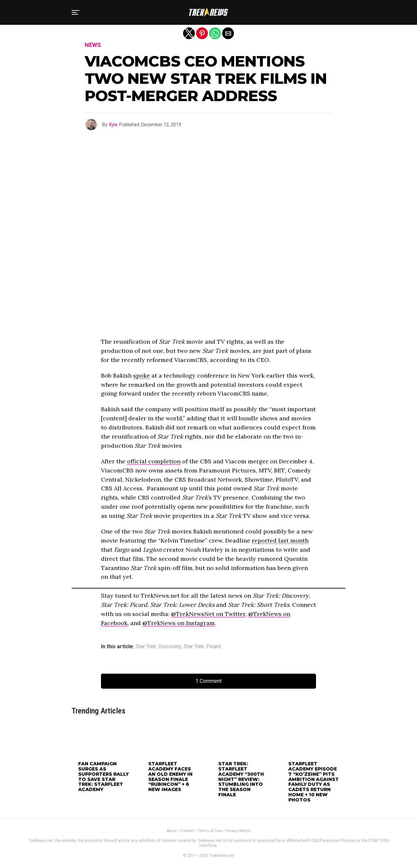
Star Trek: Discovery (159, 647)
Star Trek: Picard (202, 647)
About (172, 831)
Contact (187, 831)
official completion (154, 461)
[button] (76, 12)
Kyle (113, 125)
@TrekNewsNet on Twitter (208, 614)
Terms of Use (210, 831)
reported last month (280, 540)
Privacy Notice (238, 831)
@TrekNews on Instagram (179, 623)
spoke (142, 375)
